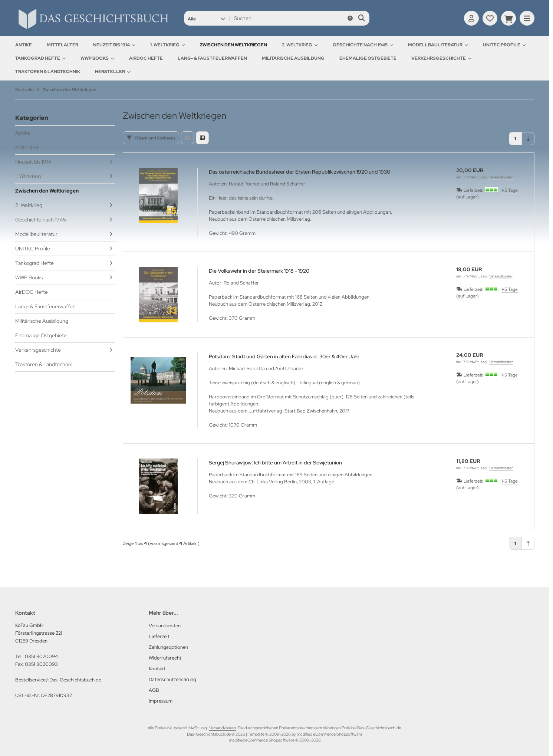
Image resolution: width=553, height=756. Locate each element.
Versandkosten (501, 177)
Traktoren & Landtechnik (48, 72)
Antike (24, 45)
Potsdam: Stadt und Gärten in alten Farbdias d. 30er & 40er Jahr (284, 356)
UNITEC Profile (504, 45)
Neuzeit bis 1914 (114, 45)
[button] (206, 18)
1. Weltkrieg (168, 45)
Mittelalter (62, 45)
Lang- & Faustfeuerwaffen (212, 58)
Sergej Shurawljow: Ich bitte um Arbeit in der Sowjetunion (275, 463)
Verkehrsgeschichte (441, 58)
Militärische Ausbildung (293, 58)
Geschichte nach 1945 (363, 45)
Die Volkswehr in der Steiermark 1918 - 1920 (259, 271)
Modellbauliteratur (438, 45)
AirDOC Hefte (146, 58)
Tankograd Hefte (40, 58)
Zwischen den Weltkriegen (233, 45)
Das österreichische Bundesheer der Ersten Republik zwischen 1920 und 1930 (299, 172)
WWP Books (97, 58)
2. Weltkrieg (300, 45)
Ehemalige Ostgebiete (368, 58)
